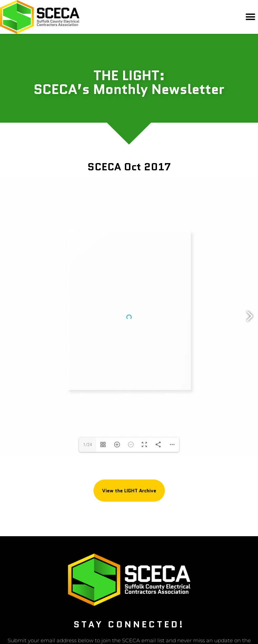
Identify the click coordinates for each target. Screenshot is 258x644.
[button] (250, 17)
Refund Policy (123, 606)
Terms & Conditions (162, 606)
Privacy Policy (91, 606)
